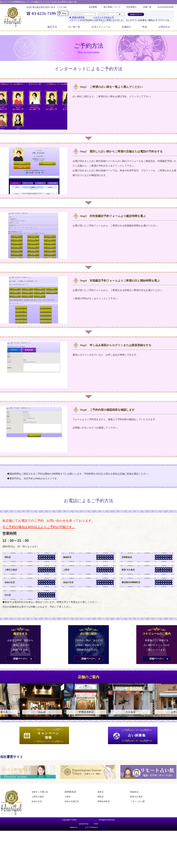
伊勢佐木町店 (104, 801)
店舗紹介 (126, 27)
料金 (145, 27)
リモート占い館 (137, 801)
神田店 (100, 797)
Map (64, 13)
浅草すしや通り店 (40, 792)
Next (173, 703)
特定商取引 (132, 7)
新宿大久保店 (136, 797)
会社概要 (93, 7)
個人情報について (112, 7)
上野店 (68, 797)
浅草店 (100, 792)
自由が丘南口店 (72, 801)
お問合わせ (164, 27)
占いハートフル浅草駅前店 (87, 820)
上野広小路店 (38, 797)
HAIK (91, 824)
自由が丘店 (37, 801)
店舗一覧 (147, 7)
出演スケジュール (101, 27)
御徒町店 (134, 792)
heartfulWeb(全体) (166, 7)
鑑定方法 (52, 27)
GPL (100, 827)
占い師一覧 (74, 27)
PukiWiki (81, 827)
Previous (4, 703)
